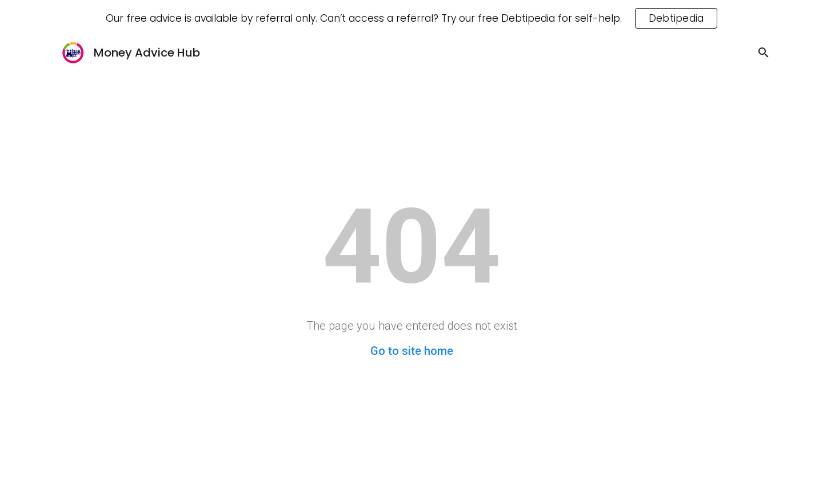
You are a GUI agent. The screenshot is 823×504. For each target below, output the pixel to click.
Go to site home (412, 351)
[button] (764, 53)
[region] (411, 18)
